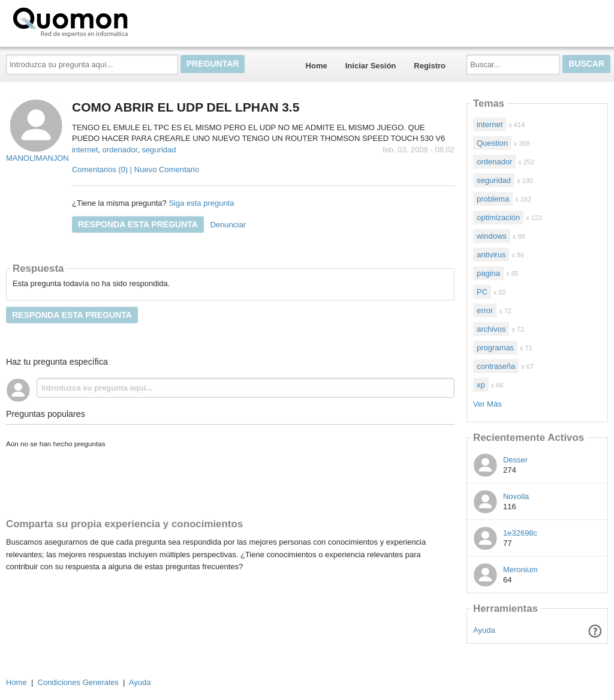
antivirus (491, 255)
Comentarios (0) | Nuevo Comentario (136, 169)
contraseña (496, 366)
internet (85, 150)
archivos (491, 329)
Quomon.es (109, 21)
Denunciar (228, 225)
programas (495, 348)
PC (482, 292)
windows (492, 236)
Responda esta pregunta (138, 224)
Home (317, 66)
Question (492, 143)
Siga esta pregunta (201, 203)
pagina (488, 273)
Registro (430, 66)
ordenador (120, 150)
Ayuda (484, 630)
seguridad (159, 150)
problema (493, 199)
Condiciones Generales (78, 682)
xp (481, 385)
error (485, 310)
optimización (498, 217)
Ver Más (487, 404)
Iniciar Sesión (371, 66)
